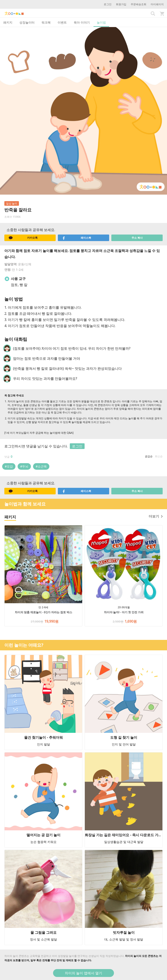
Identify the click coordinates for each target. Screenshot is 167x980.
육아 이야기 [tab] (82, 22)
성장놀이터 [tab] (27, 22)
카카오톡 (23, 238)
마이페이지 (157, 4)
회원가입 (121, 4)
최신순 (159, 456)
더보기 (156, 516)
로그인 (108, 4)
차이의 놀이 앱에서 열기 (83, 973)
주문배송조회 (139, 4)
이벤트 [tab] (62, 22)
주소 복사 (137, 238)
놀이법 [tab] (101, 22)
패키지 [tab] (8, 22)
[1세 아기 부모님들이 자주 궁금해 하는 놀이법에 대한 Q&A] (39, 433)
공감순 (149, 456)
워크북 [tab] (46, 22)
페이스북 (77, 238)
